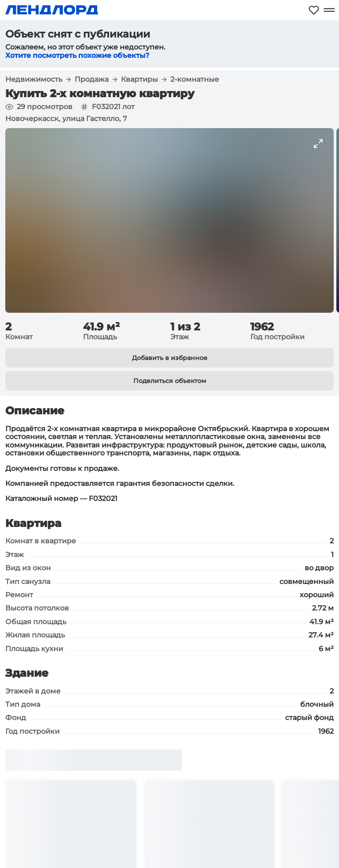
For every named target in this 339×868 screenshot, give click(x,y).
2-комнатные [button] (195, 80)
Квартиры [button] (139, 80)
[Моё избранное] (314, 10)
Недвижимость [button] (34, 80)
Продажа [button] (92, 80)
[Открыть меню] (329, 10)
